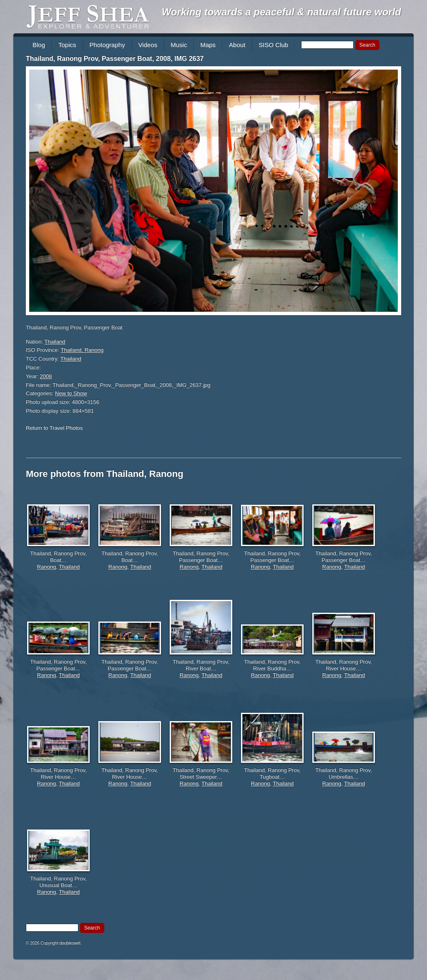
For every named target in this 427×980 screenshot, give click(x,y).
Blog (39, 45)
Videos (148, 45)
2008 (46, 376)
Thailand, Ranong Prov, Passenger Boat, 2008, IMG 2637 (115, 59)
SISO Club (273, 45)
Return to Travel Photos (54, 428)
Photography (107, 45)
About (237, 45)
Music (179, 45)
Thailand (55, 342)
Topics (67, 45)
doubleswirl (70, 943)
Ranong (47, 567)
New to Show (71, 393)
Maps (208, 45)
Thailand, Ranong (82, 350)
